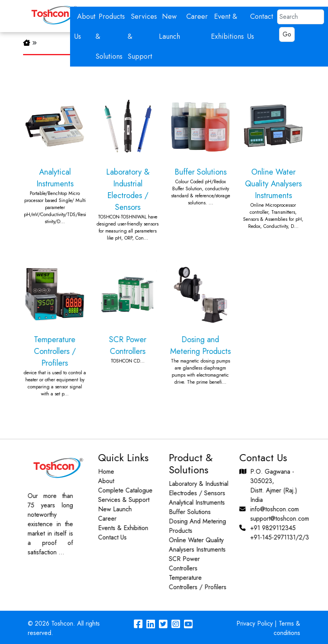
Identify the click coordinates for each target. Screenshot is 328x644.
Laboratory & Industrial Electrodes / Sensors (128, 165)
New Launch (111, 509)
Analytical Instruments (55, 157)
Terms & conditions (287, 628)
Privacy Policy (255, 623)
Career (197, 16)
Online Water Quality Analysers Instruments (273, 159)
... (58, 552)
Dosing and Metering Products (196, 321)
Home (102, 472)
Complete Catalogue (122, 490)
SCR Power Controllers (124, 310)
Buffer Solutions (200, 147)
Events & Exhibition (119, 528)
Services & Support (120, 500)
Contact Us (109, 537)
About (102, 481)
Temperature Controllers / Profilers (51, 327)
